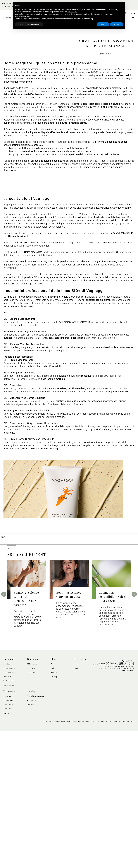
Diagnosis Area (9, 837)
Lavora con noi (9, 822)
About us (7, 801)
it (132, 13)
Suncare (54, 809)
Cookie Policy (60, 858)
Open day (31, 841)
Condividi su (105, 96)
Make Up (54, 813)
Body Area (7, 833)
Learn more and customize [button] (29, 24)
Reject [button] (103, 24)
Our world (9, 796)
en (135, 13)
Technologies (10, 828)
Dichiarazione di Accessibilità (124, 858)
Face (53, 801)
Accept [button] (117, 24)
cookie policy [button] (72, 12)
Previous (4, 731)
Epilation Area (9, 841)
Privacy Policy (48, 858)
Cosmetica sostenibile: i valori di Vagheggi (113, 733)
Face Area (7, 846)
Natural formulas (10, 809)
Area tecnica (32, 837)
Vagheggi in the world (11, 818)
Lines (54, 796)
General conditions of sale (101, 858)
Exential (6, 850)
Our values (33, 796)
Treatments (80, 796)
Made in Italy (8, 813)
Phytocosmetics (9, 805)
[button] (122, 6)
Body (53, 805)
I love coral (31, 805)
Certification (32, 809)
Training (31, 828)
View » (3, 674)
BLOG (9, 685)
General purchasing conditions (78, 858)
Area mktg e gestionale (36, 833)
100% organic (32, 801)
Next (134, 731)
